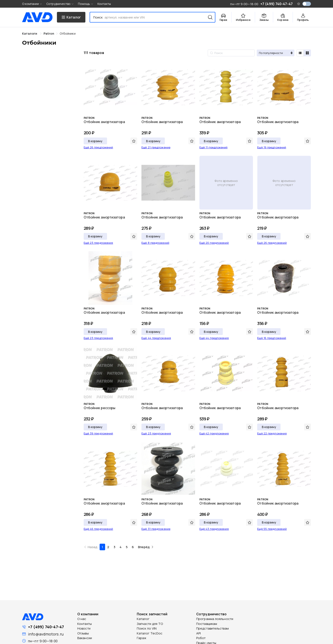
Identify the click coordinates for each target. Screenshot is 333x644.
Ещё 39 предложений (98, 433)
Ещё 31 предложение (156, 529)
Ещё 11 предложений (214, 147)
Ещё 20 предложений (214, 243)
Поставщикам (207, 624)
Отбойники (68, 33)
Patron (49, 33)
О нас (82, 619)
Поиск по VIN (147, 628)
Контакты (104, 4)
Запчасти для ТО (150, 624)
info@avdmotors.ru (46, 634)
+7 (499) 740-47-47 (46, 627)
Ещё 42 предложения (214, 433)
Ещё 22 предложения (272, 433)
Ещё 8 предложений (155, 243)
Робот (201, 638)
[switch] (307, 4)
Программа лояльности (215, 619)
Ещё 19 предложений (272, 147)
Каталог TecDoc (150, 633)
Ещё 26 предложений (98, 147)
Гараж (142, 638)
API (198, 633)
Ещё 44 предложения (156, 338)
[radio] (300, 53)
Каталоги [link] (30, 33)
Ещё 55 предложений (272, 529)
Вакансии (85, 638)
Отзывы (83, 633)
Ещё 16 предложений (272, 338)
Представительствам (212, 628)
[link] (49, 33)
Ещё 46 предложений (98, 529)
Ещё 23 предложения (98, 243)
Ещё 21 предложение (156, 147)
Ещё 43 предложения (214, 529)
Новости (84, 628)
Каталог (143, 619)
